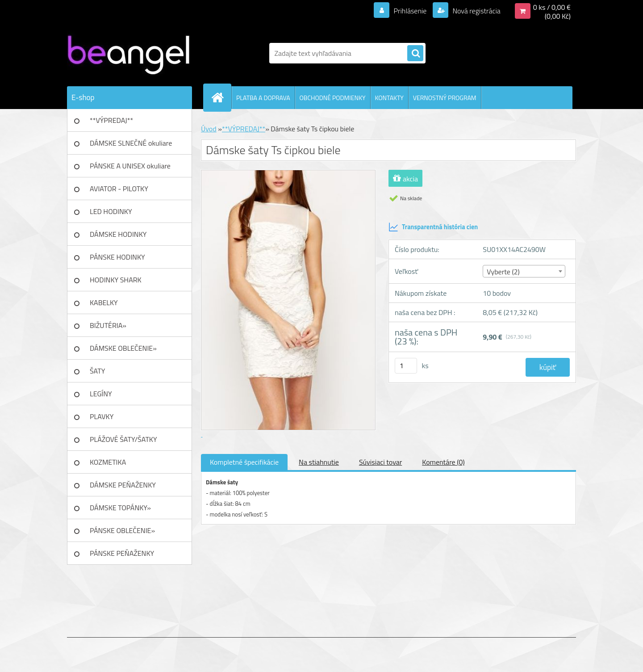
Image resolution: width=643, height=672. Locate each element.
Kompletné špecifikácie (244, 462)
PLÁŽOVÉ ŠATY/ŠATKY (123, 439)
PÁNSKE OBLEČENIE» (122, 530)
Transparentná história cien (433, 227)
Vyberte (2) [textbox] (503, 272)
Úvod (209, 129)
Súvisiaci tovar (380, 462)
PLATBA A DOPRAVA (263, 98)
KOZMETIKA (108, 462)
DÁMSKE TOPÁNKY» (120, 508)
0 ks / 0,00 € (552, 7)
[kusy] (406, 366)
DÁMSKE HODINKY (118, 234)
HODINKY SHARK (116, 280)
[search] (415, 54)
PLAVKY (102, 416)
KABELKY (104, 302)
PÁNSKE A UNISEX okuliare (130, 166)
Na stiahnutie (319, 462)
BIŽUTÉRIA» (108, 325)
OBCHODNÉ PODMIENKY (333, 98)
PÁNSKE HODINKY (117, 257)
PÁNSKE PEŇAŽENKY (122, 553)
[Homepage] (221, 97)
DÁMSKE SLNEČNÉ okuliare (131, 143)
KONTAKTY (389, 98)
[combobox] (524, 271)
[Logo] (128, 53)
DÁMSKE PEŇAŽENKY (123, 485)
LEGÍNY (101, 394)
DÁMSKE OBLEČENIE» (123, 348)
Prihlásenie (410, 11)
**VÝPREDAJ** (111, 120)
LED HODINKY (111, 211)
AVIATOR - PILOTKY (119, 189)
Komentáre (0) (443, 462)
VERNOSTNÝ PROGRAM (445, 98)
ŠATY (97, 371)
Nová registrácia (476, 11)
